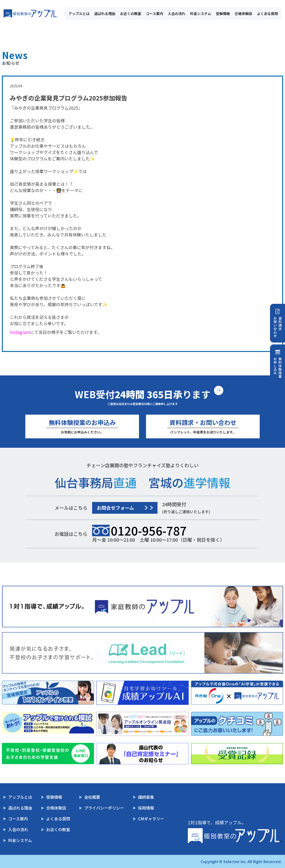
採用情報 (146, 808)
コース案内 (154, 14)
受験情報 (223, 14)
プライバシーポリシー (104, 808)
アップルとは (79, 14)
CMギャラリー (151, 819)
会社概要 (92, 797)
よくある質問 (267, 14)
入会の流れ (177, 14)
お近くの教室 (131, 14)
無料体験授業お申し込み (278, 368)
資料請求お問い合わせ (278, 327)
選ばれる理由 (105, 14)
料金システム (201, 14)
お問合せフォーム (115, 508)
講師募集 (146, 797)
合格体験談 (243, 14)
